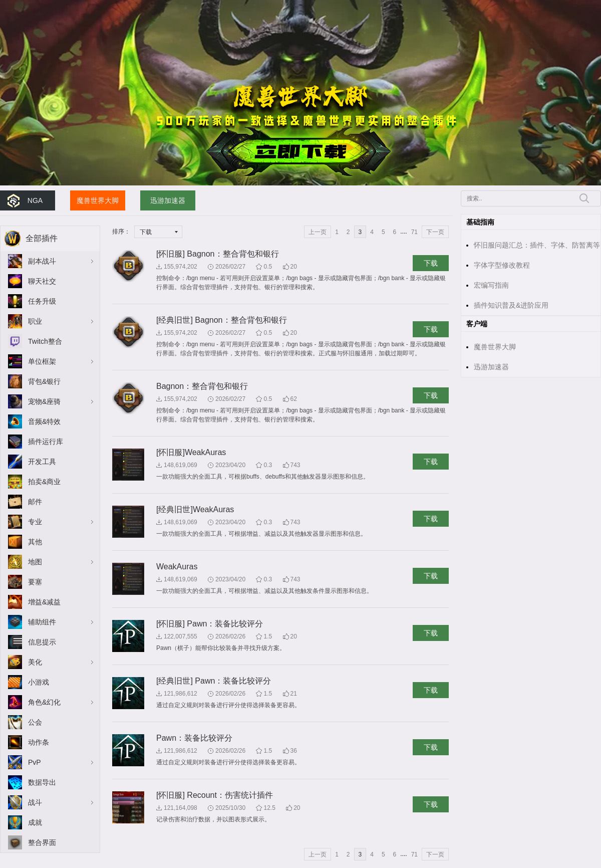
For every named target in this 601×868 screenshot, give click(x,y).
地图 (35, 562)
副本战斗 (42, 261)
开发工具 (42, 462)
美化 (35, 662)
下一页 (435, 232)
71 (414, 232)
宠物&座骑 (44, 401)
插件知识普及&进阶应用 (511, 305)
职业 (35, 321)
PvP (35, 762)
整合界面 (42, 842)
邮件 (35, 502)
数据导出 (42, 782)
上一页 (318, 232)
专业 (35, 522)
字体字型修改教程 (502, 265)
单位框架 (42, 361)
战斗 (35, 802)
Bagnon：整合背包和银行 (202, 386)
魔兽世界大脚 (98, 200)
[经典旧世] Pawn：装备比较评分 (214, 681)
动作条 (39, 742)
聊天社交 (42, 281)
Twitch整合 (45, 341)
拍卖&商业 (44, 482)
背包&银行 (44, 381)
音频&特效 (44, 421)
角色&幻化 (44, 702)
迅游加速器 (168, 200)
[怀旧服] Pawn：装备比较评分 (210, 624)
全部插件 (42, 238)
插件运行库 (46, 442)
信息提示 (42, 642)
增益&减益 (44, 602)
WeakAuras (177, 567)
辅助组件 (42, 622)
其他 (35, 542)
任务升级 (42, 301)
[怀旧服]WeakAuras (191, 452)
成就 (35, 822)
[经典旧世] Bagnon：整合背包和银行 (222, 320)
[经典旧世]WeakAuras (195, 509)
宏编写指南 (491, 285)
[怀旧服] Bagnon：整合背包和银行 (218, 254)
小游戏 (39, 682)
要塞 (35, 582)
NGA (35, 200)
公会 (35, 722)
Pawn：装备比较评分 (194, 738)
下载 (431, 263)
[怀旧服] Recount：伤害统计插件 (215, 795)
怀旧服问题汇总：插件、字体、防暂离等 (537, 245)
